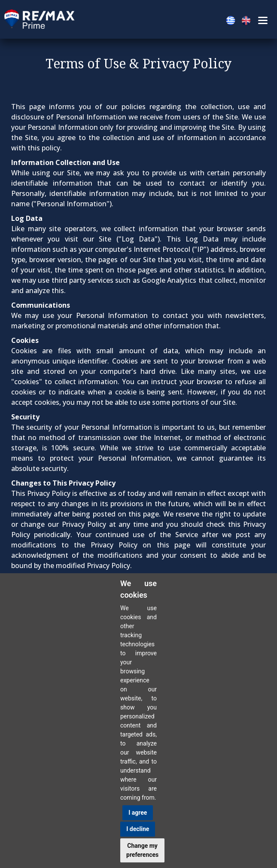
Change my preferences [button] (142, 850)
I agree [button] (138, 813)
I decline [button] (138, 829)
